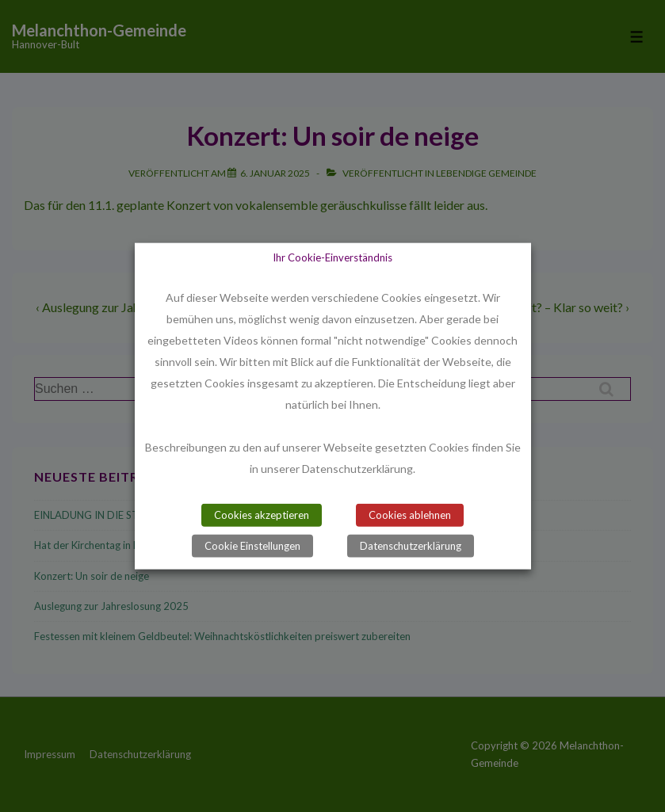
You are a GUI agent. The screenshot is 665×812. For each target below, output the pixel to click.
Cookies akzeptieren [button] (262, 515)
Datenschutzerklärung (411, 546)
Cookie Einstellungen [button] (252, 546)
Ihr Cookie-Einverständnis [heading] (332, 257)
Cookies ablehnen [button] (410, 515)
